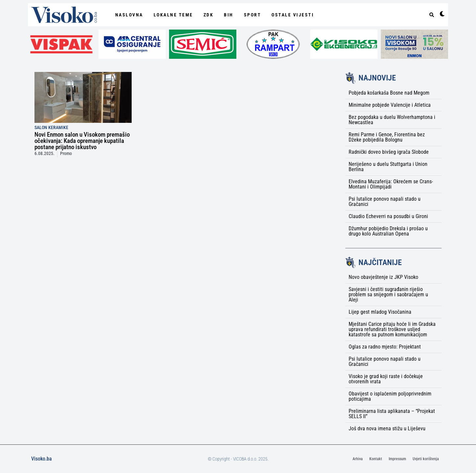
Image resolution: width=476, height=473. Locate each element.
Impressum (397, 459)
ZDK (209, 15)
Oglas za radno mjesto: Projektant (385, 347)
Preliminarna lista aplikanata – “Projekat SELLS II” (392, 414)
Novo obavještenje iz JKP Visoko (383, 277)
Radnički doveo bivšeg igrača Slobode (389, 152)
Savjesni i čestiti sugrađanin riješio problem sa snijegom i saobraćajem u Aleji (388, 294)
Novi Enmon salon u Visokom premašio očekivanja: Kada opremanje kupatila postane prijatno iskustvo (82, 141)
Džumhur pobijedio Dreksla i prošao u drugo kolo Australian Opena (388, 231)
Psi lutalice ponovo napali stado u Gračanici (385, 202)
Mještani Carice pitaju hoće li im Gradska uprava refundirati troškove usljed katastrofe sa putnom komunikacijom (392, 329)
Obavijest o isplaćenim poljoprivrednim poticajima (390, 396)
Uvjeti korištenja (426, 459)
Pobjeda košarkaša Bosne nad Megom (389, 93)
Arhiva (358, 459)
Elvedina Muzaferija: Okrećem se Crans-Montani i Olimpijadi (391, 184)
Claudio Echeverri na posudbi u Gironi (388, 216)
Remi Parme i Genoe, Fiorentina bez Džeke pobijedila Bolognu (387, 137)
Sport (253, 15)
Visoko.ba (42, 459)
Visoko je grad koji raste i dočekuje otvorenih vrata (386, 379)
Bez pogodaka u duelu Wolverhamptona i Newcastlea (392, 120)
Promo (66, 154)
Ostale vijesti (293, 15)
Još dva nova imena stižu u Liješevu (387, 428)
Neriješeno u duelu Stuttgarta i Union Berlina (388, 167)
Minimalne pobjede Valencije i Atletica (390, 105)
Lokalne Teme (173, 15)
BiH (229, 15)
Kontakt (376, 459)
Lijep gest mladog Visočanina (380, 312)
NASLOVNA (129, 15)
